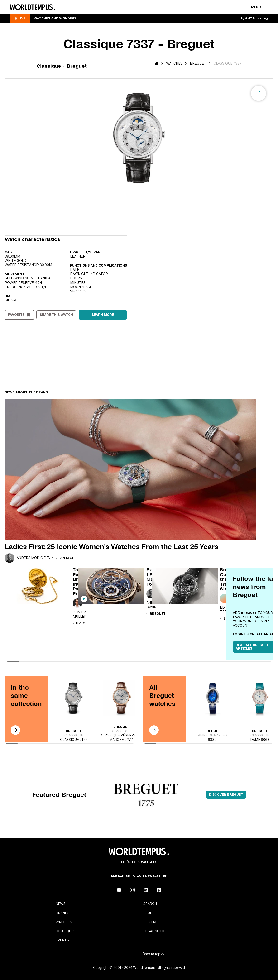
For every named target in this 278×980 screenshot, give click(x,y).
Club (148, 913)
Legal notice (155, 931)
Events (62, 940)
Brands (63, 913)
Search (150, 904)
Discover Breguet (226, 795)
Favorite (16, 315)
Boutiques (66, 931)
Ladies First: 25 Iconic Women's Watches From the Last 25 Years (112, 547)
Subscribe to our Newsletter (139, 876)
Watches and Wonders (55, 19)
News (61, 904)
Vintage (67, 558)
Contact (151, 922)
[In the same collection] (15, 730)
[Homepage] (33, 7)
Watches (174, 64)
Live (22, 19)
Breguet (198, 64)
